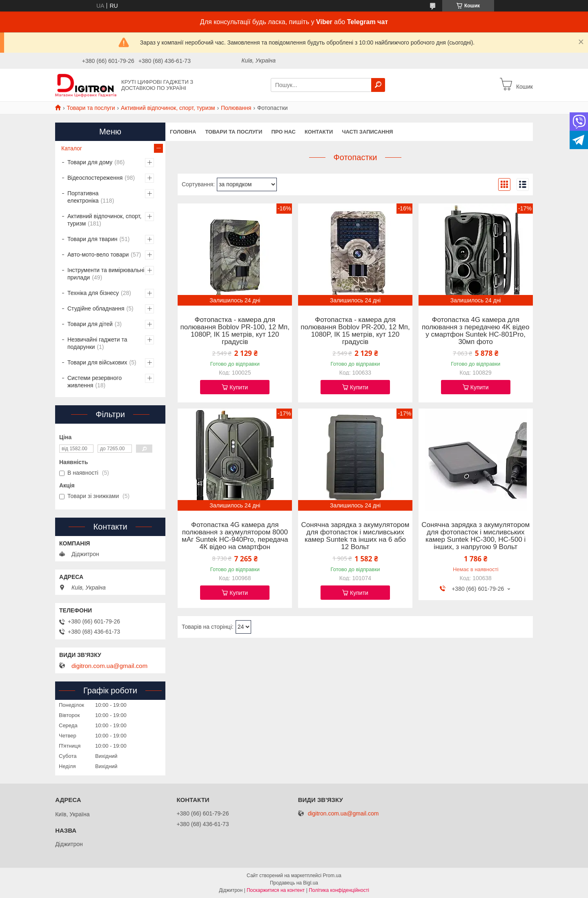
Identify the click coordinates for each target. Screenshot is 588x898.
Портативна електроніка (83, 197)
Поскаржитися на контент (276, 890)
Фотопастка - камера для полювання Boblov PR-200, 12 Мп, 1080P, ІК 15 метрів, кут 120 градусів (355, 331)
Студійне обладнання (96, 308)
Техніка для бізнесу (93, 293)
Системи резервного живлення (95, 382)
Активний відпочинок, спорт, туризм (168, 108)
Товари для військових (97, 362)
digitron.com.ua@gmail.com (109, 666)
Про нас (283, 132)
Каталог (72, 148)
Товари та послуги (91, 108)
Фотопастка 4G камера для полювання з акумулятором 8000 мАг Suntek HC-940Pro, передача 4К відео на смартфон (235, 536)
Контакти (319, 132)
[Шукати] (378, 85)
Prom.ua (332, 876)
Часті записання (367, 132)
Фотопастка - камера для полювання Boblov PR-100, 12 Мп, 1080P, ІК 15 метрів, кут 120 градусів (235, 331)
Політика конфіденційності (339, 890)
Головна (183, 132)
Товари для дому (90, 162)
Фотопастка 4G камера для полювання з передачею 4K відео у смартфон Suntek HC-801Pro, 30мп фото (476, 331)
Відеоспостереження (95, 178)
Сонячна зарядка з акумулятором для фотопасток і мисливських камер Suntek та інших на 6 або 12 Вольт (355, 536)
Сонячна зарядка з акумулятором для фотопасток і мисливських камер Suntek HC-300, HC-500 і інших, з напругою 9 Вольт (476, 536)
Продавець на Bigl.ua (294, 883)
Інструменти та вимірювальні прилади (106, 274)
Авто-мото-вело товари (98, 255)
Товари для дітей (90, 324)
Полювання (236, 108)
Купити (239, 387)
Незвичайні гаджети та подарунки (97, 343)
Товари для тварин (92, 239)
